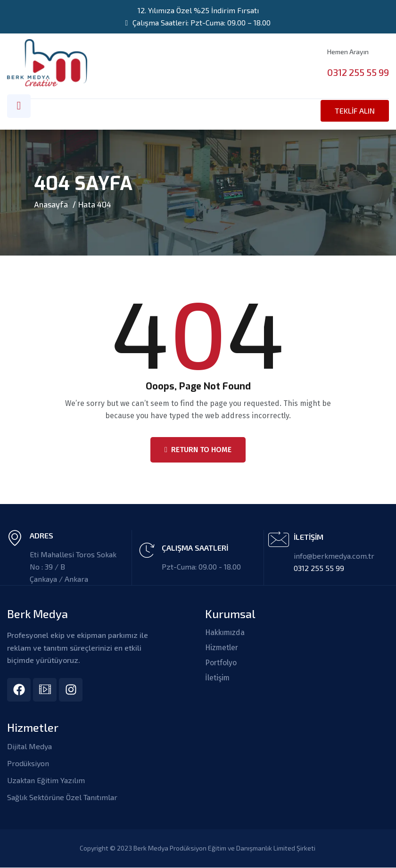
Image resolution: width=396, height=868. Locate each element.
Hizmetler (222, 648)
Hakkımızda (226, 633)
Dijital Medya (29, 747)
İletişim (218, 678)
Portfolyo (221, 663)
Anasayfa (51, 204)
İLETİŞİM (309, 537)
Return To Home (198, 450)
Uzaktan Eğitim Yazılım (46, 781)
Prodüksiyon (28, 764)
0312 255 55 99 (358, 72)
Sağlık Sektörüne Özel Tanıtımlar (62, 798)
